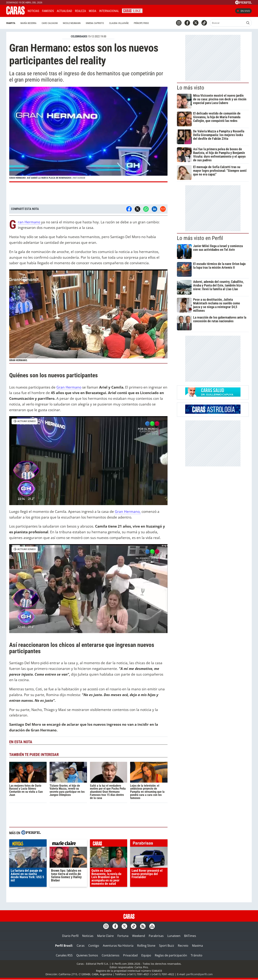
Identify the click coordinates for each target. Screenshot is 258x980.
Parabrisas (156, 936)
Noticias (33, 11)
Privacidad (130, 955)
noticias (28, 844)
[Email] (163, 209)
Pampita (11, 23)
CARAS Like (132, 10)
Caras (81, 946)
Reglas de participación (171, 955)
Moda (93, 11)
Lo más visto (191, 88)
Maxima (197, 946)
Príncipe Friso (141, 23)
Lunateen (174, 936)
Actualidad (64, 11)
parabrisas (149, 844)
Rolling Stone (146, 946)
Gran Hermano (29, 222)
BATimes (190, 936)
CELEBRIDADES (79, 36)
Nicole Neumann (72, 23)
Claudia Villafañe (119, 23)
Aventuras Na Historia (118, 946)
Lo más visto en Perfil (200, 238)
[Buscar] (228, 23)
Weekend (139, 936)
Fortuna (123, 936)
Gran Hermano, (128, 511)
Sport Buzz (167, 946)
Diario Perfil (70, 936)
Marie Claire (105, 936)
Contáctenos (111, 955)
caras (109, 844)
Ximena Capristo (95, 23)
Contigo (94, 946)
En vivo (243, 11)
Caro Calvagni (50, 23)
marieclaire (68, 844)
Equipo (146, 955)
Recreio (183, 946)
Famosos (48, 11)
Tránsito (197, 955)
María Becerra (28, 23)
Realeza (80, 11)
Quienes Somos (87, 955)
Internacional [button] (109, 11)
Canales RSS (64, 955)
